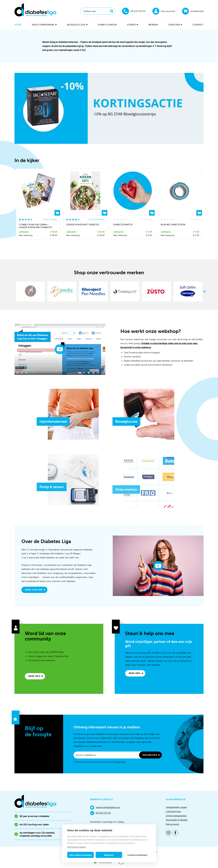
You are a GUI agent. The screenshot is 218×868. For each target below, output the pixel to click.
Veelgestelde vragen (176, 807)
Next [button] (204, 291)
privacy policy (120, 762)
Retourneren (172, 824)
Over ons (175, 25)
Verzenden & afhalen (177, 820)
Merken (153, 25)
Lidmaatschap (173, 811)
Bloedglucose (77, 25)
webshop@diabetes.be (105, 808)
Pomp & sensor (107, 25)
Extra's (133, 25)
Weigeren (109, 855)
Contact (198, 25)
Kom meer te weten (77, 847)
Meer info (34, 676)
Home (18, 25)
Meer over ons (34, 590)
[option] (109, 108)
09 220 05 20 (100, 813)
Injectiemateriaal (44, 25)
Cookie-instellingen (137, 855)
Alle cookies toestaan (80, 855)
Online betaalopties (176, 816)
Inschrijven (150, 755)
